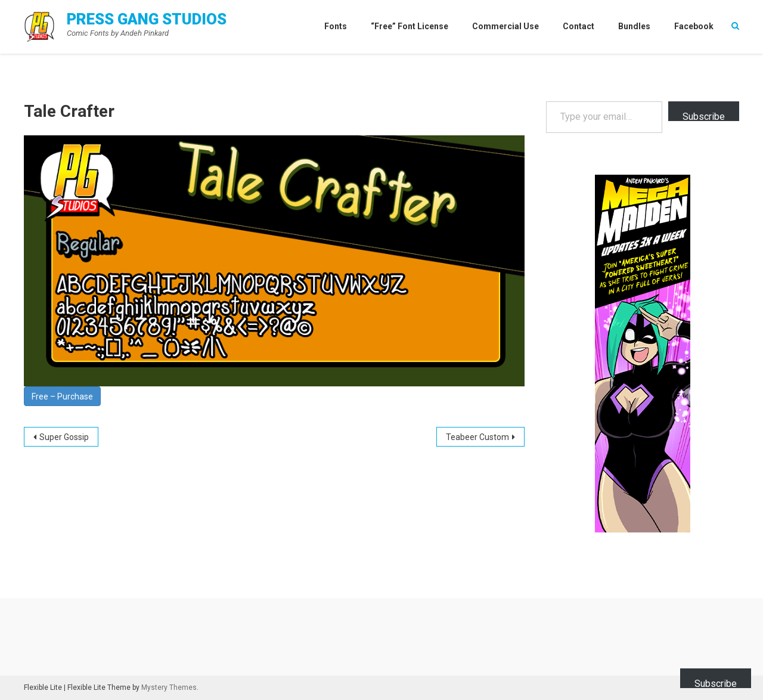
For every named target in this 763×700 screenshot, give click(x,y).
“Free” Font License (410, 26)
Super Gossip (64, 437)
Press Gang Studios (147, 19)
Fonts (336, 26)
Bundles (634, 26)
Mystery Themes (169, 687)
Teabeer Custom (477, 437)
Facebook (694, 26)
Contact (579, 26)
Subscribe (704, 116)
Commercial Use (505, 26)
